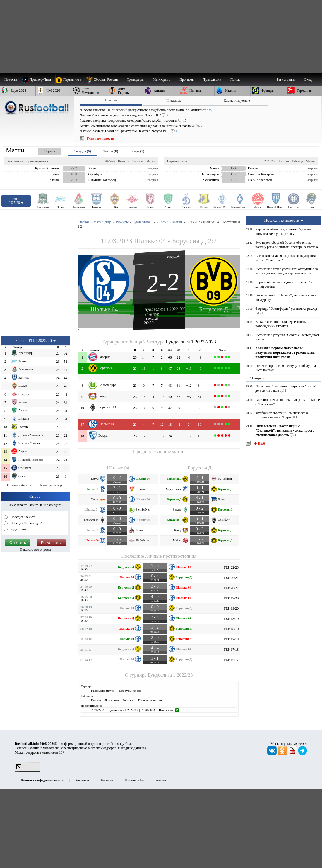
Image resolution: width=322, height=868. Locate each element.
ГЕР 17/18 (231, 639)
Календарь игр (51, 485)
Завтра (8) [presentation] (111, 151)
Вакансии (107, 780)
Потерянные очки (150, 700)
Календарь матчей (103, 691)
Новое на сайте (134, 780)
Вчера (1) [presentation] (137, 151)
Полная (96, 700)
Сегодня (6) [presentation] (82, 151)
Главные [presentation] (111, 100)
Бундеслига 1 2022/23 (170, 675)
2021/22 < (98, 710)
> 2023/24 (148, 710)
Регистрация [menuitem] (286, 79)
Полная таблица (19, 485)
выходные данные (131, 748)
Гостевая (129, 700)
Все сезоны (169, 710)
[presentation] (44, 150)
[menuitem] (104, 79)
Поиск (235, 79)
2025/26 (110, 161)
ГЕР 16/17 (231, 660)
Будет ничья (19, 529)
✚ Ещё (259, 443)
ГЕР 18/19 (231, 619)
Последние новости (284, 220)
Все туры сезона (130, 691)
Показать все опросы (36, 550)
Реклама (161, 780)
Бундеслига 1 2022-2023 (166, 309)
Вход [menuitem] (308, 79)
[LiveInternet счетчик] (28, 770)
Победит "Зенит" (22, 517)
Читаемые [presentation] (174, 101)
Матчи (151, 161)
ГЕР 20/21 (231, 578)
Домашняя (112, 700)
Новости (124, 161)
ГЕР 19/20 (231, 598)
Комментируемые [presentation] (237, 101)
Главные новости (101, 138)
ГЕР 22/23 (231, 567)
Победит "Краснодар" (26, 523)
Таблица (138, 161)
